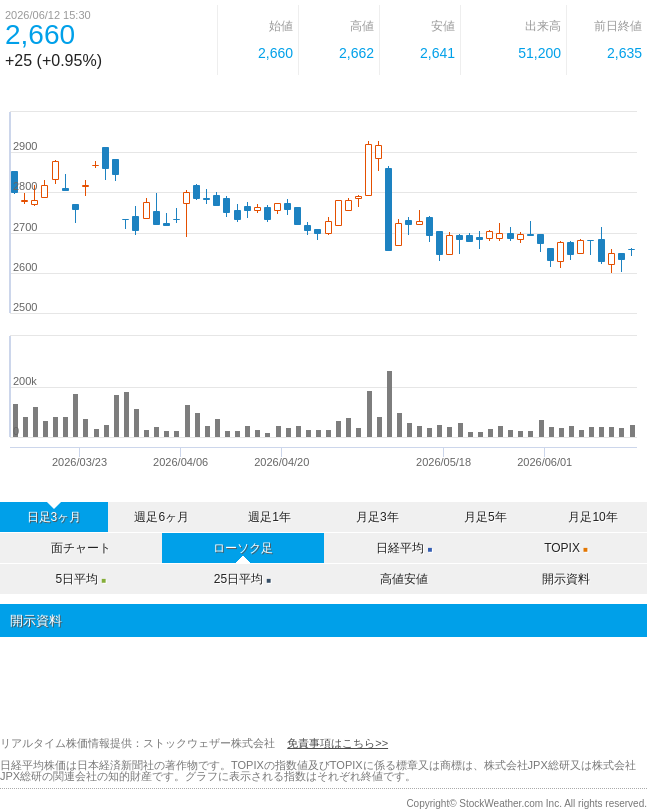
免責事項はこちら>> (337, 743)
